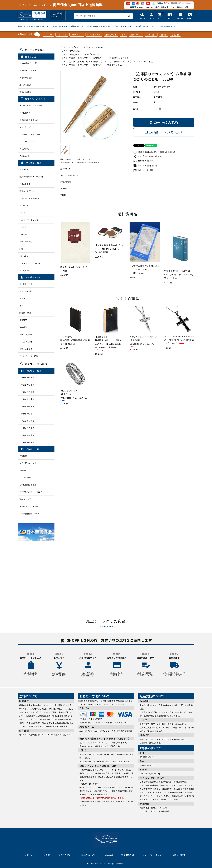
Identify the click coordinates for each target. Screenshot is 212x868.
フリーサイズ (25, 127)
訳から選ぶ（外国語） (29, 70)
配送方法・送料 (89, 855)
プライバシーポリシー (153, 855)
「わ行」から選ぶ (28, 442)
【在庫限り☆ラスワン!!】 (120, 58)
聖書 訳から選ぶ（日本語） (32, 26)
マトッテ (48, 35)
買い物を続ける (143, 161)
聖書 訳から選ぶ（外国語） (67, 26)
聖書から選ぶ (25, 92)
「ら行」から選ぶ (28, 435)
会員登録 (46, 855)
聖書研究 (23, 320)
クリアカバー (25, 149)
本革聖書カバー (26, 113)
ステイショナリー (27, 242)
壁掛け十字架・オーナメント (32, 177)
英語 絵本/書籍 (26, 334)
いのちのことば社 (102, 47)
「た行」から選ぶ (28, 399)
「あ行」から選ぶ (28, 377)
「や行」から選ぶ (28, 428)
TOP (63, 47)
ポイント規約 (25, 477)
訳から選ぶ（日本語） (29, 63)
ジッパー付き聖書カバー (30, 134)
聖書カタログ (25, 499)
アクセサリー (77, 35)
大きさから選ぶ (26, 78)
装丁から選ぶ (25, 85)
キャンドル (24, 169)
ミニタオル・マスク (28, 205)
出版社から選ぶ (165, 26)
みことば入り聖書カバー (30, 120)
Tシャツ (23, 213)
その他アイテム (143, 26)
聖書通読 (23, 327)
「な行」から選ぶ (28, 406)
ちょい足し (151, 35)
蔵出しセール (136, 35)
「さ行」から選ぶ (28, 392)
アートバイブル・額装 (29, 356)
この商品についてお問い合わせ (164, 132)
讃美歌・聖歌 (25, 313)
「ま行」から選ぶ (28, 421)
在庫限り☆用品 (115, 65)
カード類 (23, 234)
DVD (21, 249)
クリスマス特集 (26, 342)
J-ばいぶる (62, 35)
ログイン (29, 855)
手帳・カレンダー (27, 349)
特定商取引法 (128, 855)
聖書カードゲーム (27, 191)
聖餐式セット (111, 35)
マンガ (22, 298)
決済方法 (109, 855)
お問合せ (23, 470)
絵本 (123, 35)
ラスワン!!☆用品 (145, 61)
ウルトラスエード (27, 142)
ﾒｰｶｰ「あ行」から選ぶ (79, 47)
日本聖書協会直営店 (28, 485)
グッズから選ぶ (121, 26)
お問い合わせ (179, 855)
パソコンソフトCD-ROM (30, 263)
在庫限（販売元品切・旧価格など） (86, 58)
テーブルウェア (92, 54)
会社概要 (23, 456)
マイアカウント (66, 855)
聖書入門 (175, 35)
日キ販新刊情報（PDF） (30, 514)
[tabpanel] (94, 107)
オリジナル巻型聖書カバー (31, 105)
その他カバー (25, 156)
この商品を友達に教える (148, 156)
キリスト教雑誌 (94, 35)
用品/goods (75, 51)
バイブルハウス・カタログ (31, 492)
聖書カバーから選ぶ (97, 26)
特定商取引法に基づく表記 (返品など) (154, 152)
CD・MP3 (24, 256)
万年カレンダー (26, 184)
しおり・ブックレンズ (29, 220)
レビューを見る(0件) (146, 165)
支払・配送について (28, 463)
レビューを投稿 (143, 170)
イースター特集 (26, 284)
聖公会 (164, 35)
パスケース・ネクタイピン (31, 198)
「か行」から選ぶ (28, 385)
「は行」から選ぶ (28, 414)
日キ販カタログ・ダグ (29, 506)
